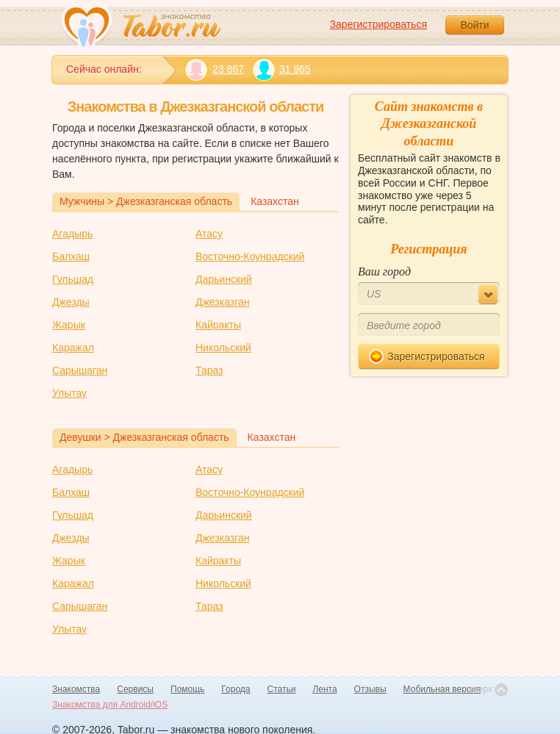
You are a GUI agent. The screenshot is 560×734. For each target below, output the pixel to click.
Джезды (71, 302)
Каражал (73, 348)
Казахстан (275, 201)
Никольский (223, 348)
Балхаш (71, 256)
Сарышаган (80, 370)
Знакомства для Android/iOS (110, 705)
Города (236, 689)
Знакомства (76, 689)
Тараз (209, 370)
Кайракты (218, 325)
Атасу (209, 234)
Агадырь (72, 234)
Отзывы (370, 689)
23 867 (214, 69)
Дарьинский (224, 279)
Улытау (69, 393)
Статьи (282, 689)
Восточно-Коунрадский (250, 256)
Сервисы (135, 689)
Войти (474, 25)
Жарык (69, 325)
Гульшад (73, 279)
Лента (324, 689)
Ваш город (384, 271)
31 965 (281, 69)
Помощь (187, 689)
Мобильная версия (442, 689)
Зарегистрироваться (378, 24)
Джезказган (223, 302)
